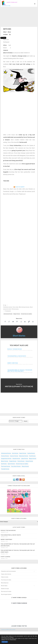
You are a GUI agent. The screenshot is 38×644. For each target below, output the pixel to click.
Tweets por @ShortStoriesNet (8, 630)
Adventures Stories (8, 314)
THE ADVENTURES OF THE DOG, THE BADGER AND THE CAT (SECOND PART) (18, 545)
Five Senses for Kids (6, 580)
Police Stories (21, 461)
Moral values (4, 586)
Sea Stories (4, 464)
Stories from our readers (26, 314)
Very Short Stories (16, 466)
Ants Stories (15, 453)
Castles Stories (31, 453)
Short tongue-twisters (6, 594)
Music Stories (5, 461)
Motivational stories (24, 307)
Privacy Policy (13, 640)
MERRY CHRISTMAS (6, 539)
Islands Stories (16, 459)
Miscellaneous (5, 583)
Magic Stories (17, 314)
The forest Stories (6, 466)
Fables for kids (5, 577)
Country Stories (14, 456)
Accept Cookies (5, 642)
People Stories (13, 461)
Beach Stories (23, 453)
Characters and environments (8, 571)
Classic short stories (6, 574)
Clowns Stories (5, 456)
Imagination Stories (6, 459)
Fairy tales (15, 307)
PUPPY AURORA (5, 557)
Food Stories (32, 456)
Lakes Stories (24, 459)
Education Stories (24, 456)
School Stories (29, 461)
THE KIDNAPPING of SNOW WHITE (11, 535)
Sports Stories (11, 464)
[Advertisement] (19, 17)
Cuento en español (20, 187)
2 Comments (8, 311)
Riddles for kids (5, 589)
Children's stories (8, 307)
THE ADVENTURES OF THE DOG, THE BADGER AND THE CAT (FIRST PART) (18, 551)
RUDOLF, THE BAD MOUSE (8, 530)
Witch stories (15, 309)
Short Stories (19, 336)
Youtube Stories (5, 469)
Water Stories (25, 466)
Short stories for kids (6, 591)
